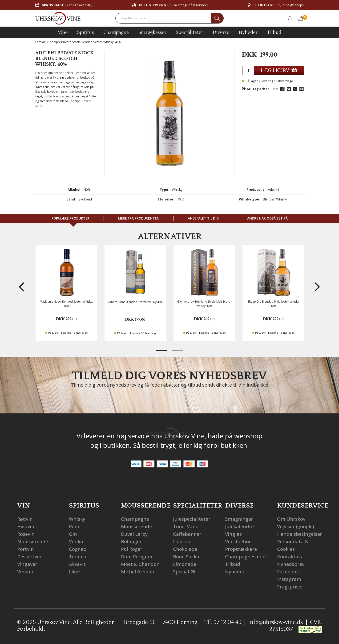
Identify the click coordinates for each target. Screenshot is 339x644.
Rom (74, 526)
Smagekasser (152, 32)
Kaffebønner (187, 534)
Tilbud (274, 32)
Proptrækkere (241, 549)
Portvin (26, 549)
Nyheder (248, 32)
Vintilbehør (238, 542)
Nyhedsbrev (291, 564)
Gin (73, 534)
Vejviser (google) (296, 526)
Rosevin (26, 534)
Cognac (77, 549)
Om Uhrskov (291, 519)
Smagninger (239, 519)
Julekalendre (239, 526)
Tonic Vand (186, 526)
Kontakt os (290, 557)
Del (276, 89)
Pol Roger (132, 549)
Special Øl (184, 572)
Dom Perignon (137, 557)
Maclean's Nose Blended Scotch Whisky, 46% (66, 304)
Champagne (135, 519)
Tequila (78, 557)
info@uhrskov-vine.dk (276, 622)
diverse (221, 32)
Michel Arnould (138, 572)
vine (63, 32)
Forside (41, 42)
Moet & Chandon (140, 564)
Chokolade (185, 549)
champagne (116, 33)
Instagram (289, 579)
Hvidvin (26, 526)
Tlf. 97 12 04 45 (223, 622)
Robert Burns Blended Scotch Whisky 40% (135, 302)
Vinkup (25, 572)
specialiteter (190, 32)
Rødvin (25, 519)
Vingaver (27, 564)
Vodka (76, 542)
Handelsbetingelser (300, 534)
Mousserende (33, 542)
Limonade (185, 564)
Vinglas (233, 534)
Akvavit (77, 564)
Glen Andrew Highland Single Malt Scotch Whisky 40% (204, 304)
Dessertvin (29, 557)
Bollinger (131, 542)
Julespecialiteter (192, 519)
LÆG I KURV (279, 70)
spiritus (86, 32)
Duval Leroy (134, 534)
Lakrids (182, 542)
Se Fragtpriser (255, 89)
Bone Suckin (187, 557)
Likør (75, 572)
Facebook (288, 572)
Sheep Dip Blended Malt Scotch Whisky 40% (273, 304)
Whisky (77, 519)
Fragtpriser (290, 587)
